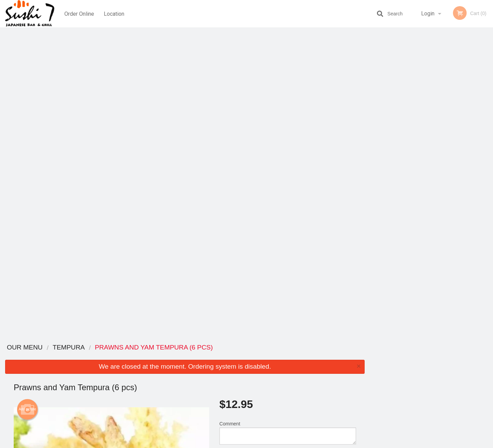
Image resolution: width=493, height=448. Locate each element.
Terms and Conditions (301, 365)
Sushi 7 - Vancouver (111, 348)
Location (114, 14)
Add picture (28, 100)
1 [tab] (411, 141)
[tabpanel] (431, 96)
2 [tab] (421, 141)
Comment (288, 123)
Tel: (358, 373)
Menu (229, 357)
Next (488, 96)
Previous (375, 96)
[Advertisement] (185, 315)
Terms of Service (258, 443)
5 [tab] (452, 141)
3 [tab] (431, 141)
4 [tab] (442, 141)
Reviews (288, 357)
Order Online (79, 14)
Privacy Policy (294, 373)
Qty (240, 150)
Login (428, 14)
